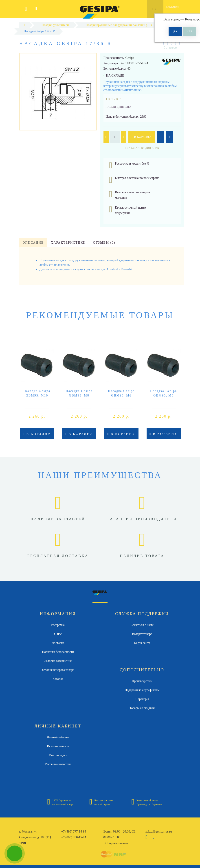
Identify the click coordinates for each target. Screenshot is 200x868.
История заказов (58, 746)
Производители (142, 681)
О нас (58, 634)
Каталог (58, 679)
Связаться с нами (142, 625)
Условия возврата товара (58, 670)
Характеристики (68, 243)
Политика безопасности (58, 652)
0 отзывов (170, 47)
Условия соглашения (58, 661)
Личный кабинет (58, 737)
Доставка (58, 643)
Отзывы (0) (104, 243)
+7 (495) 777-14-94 (74, 832)
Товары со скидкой (142, 708)
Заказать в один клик (143, 148)
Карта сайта (142, 643)
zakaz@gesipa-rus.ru (159, 832)
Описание (33, 243)
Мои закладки (58, 755)
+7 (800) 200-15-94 (74, 837)
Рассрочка (58, 625)
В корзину (142, 137)
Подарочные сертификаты (142, 690)
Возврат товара (142, 634)
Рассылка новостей (58, 764)
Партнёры (142, 699)
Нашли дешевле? (118, 107)
